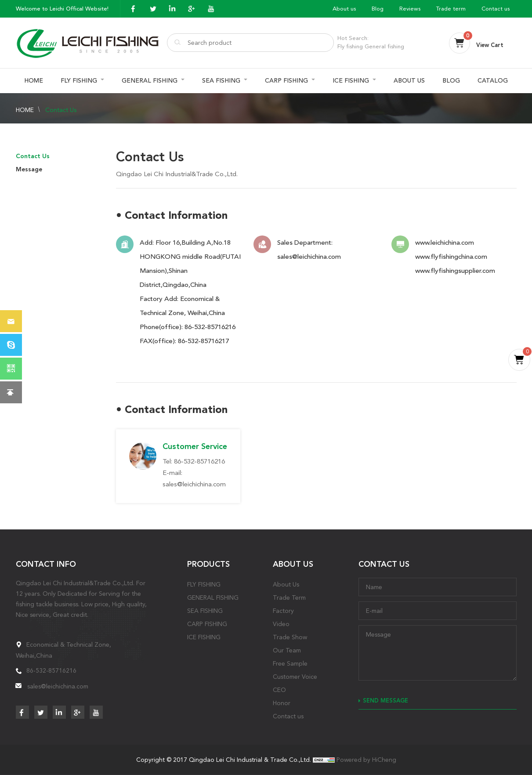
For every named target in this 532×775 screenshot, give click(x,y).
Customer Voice (295, 677)
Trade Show (290, 637)
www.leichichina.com (445, 243)
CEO (279, 690)
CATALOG (493, 81)
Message (29, 169)
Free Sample (290, 663)
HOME (34, 81)
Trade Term (289, 598)
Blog (378, 9)
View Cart (490, 45)
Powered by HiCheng (366, 760)
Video (281, 624)
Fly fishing (350, 46)
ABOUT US (409, 81)
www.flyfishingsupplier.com (455, 271)
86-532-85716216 (210, 327)
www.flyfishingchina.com (451, 257)
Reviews (410, 9)
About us (344, 9)
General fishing (384, 46)
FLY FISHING (79, 81)
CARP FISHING (286, 81)
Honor (282, 703)
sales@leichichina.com (309, 257)
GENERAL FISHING (150, 81)
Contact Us (61, 110)
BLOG (451, 81)
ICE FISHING (351, 81)
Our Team (287, 650)
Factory (283, 611)
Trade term (451, 9)
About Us (286, 584)
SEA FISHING (221, 81)
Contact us (496, 9)
